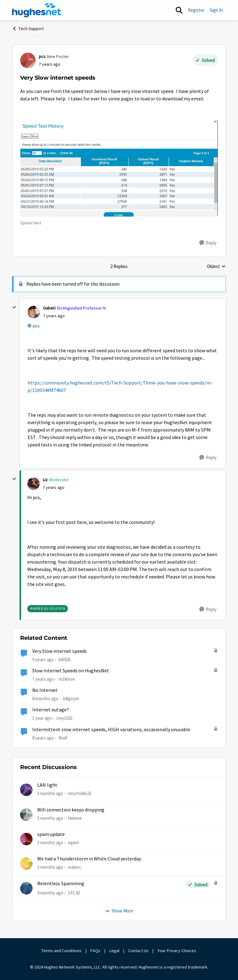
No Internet (45, 690)
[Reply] (208, 243)
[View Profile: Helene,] (26, 815)
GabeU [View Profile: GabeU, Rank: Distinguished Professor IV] (49, 308)
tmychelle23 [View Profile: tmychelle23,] (79, 793)
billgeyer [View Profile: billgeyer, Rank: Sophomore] (71, 699)
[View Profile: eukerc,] (26, 864)
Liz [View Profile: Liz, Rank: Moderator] (45, 480)
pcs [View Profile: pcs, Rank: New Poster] (42, 56)
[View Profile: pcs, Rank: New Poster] (28, 60)
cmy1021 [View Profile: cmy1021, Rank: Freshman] (65, 718)
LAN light (47, 785)
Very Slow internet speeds (59, 651)
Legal (114, 951)
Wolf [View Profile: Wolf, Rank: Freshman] (63, 738)
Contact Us (138, 951)
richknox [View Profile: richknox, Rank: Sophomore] (67, 679)
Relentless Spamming (61, 884)
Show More (119, 911)
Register (196, 10)
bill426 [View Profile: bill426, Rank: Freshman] (64, 659)
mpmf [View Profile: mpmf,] (73, 843)
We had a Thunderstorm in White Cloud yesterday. (90, 859)
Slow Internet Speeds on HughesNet (71, 671)
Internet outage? (51, 710)
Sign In (216, 10)
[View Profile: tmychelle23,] (26, 790)
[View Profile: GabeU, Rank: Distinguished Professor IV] (34, 312)
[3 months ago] (50, 794)
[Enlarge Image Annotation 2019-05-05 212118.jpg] (119, 168)
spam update (51, 834)
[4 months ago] (50, 893)
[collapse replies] (14, 307)
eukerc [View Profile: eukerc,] (75, 867)
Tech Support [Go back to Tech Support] (28, 29)
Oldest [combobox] (216, 267)
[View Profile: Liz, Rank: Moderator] (33, 484)
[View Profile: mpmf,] (26, 839)
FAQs (95, 951)
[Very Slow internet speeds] (54, 316)
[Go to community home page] (37, 10)
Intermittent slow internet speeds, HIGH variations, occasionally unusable (111, 730)
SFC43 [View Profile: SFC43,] (74, 893)
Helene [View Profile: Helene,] (75, 818)
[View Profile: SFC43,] (26, 888)
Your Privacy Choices (177, 951)
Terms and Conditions (61, 951)
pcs (36, 326)
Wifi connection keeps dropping (71, 810)
